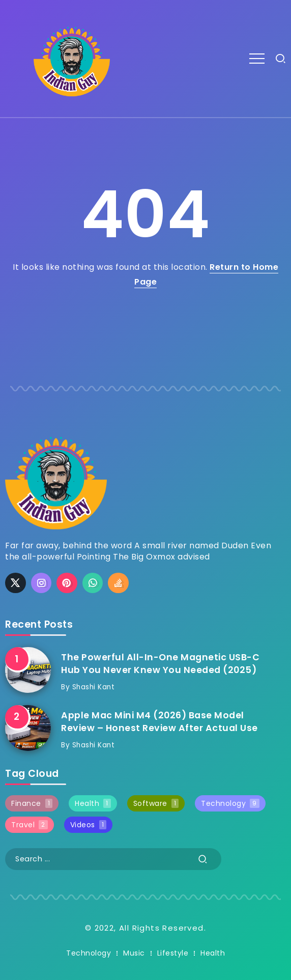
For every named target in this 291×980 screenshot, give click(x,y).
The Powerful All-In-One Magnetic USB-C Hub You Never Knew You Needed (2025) (160, 664)
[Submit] (203, 859)
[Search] (113, 859)
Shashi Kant (94, 687)
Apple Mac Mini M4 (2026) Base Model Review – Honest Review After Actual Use (159, 722)
